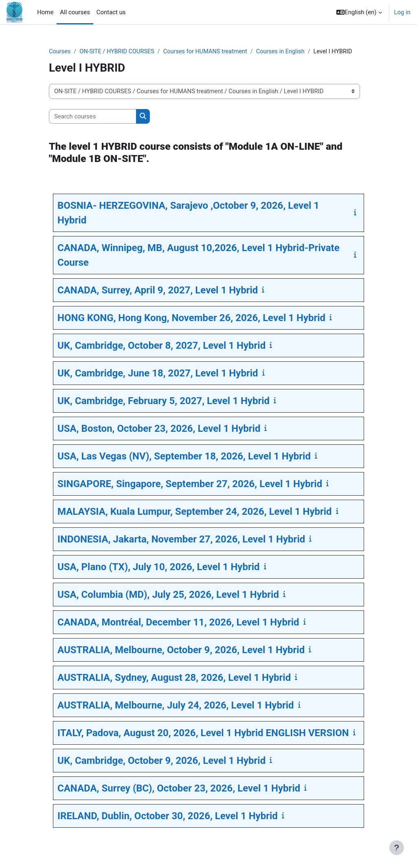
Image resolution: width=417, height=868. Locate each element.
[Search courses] (93, 116)
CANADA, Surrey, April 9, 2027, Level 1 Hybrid (158, 291)
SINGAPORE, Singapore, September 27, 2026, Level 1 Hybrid (190, 484)
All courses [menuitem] (75, 12)
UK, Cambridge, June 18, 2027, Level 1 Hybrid (158, 374)
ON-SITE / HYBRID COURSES (119, 52)
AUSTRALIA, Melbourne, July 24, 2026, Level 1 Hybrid (176, 706)
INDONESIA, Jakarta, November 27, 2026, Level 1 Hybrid (181, 540)
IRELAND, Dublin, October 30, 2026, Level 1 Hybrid (168, 816)
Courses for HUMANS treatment (209, 52)
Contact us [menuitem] (111, 12)
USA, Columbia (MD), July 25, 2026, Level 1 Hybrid (168, 595)
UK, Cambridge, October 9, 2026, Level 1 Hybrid (161, 761)
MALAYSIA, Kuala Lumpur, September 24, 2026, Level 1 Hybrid (195, 512)
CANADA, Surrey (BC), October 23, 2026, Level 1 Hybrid (179, 789)
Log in (402, 12)
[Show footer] (397, 848)
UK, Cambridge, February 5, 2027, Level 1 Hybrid (164, 401)
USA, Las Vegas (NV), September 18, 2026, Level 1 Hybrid (184, 457)
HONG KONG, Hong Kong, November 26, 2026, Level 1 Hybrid (191, 318)
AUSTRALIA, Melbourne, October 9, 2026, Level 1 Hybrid (181, 650)
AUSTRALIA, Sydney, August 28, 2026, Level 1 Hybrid (174, 678)
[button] (359, 12)
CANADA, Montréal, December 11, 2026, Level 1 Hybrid (178, 623)
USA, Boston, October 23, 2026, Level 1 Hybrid (159, 429)
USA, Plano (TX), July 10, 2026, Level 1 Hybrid (159, 567)
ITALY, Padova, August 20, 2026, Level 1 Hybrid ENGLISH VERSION (203, 733)
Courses (60, 52)
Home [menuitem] (45, 12)
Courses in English (286, 52)
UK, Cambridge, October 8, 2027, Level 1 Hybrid (161, 346)
